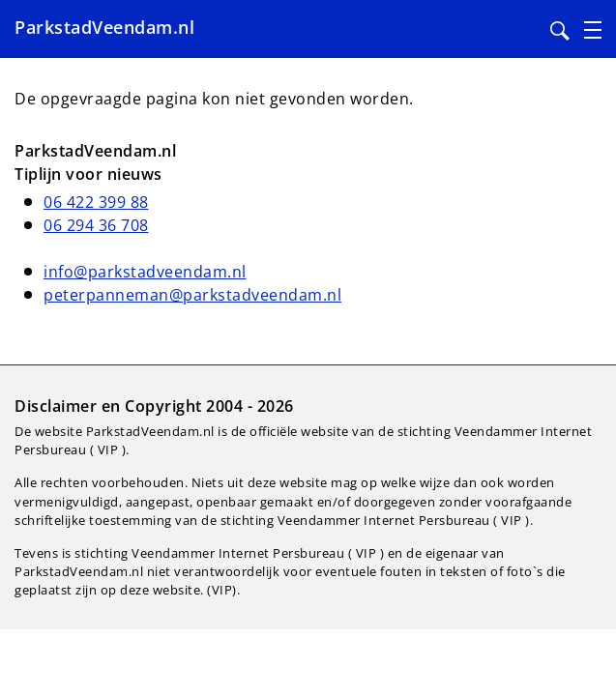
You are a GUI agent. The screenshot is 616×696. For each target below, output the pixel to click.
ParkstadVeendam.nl (104, 27)
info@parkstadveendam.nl (145, 272)
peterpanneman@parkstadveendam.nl (192, 295)
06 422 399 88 (96, 202)
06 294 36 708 (96, 225)
